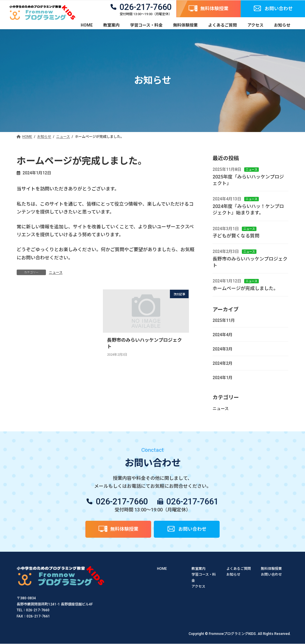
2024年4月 (223, 335)
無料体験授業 (271, 569)
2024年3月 (223, 349)
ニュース (56, 272)
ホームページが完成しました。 (245, 288)
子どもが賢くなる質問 (236, 236)
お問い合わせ (271, 575)
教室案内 (199, 569)
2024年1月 (223, 378)
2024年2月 (223, 363)
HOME (162, 569)
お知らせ (233, 575)
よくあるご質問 (239, 569)
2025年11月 (224, 320)
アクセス (198, 586)
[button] (208, 9)
